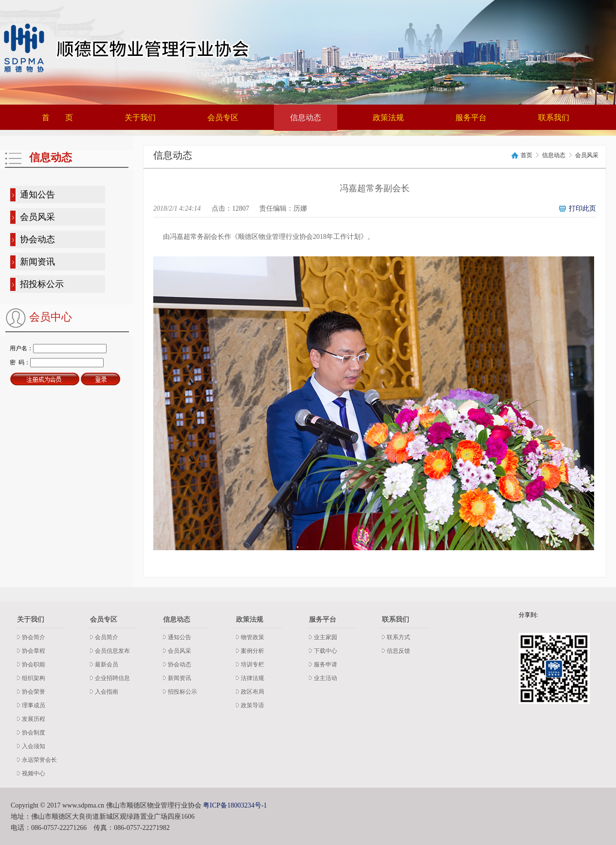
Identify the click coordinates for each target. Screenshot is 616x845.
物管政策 (253, 637)
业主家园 (326, 637)
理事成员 (34, 705)
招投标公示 (42, 284)
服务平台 (471, 117)
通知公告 (37, 195)
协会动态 (37, 239)
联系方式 (399, 637)
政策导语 (253, 705)
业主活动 (326, 678)
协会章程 (34, 651)
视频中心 (34, 773)
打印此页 (582, 208)
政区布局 (253, 692)
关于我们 (140, 117)
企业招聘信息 (112, 678)
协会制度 (34, 733)
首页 (526, 155)
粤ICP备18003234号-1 (235, 805)
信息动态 (306, 117)
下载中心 (326, 651)
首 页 (57, 117)
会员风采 (37, 217)
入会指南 (107, 692)
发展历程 (34, 719)
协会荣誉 (34, 692)
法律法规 (253, 678)
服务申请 (326, 665)
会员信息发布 (112, 651)
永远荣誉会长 (39, 760)
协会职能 (34, 665)
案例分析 (253, 651)
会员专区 (223, 117)
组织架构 (34, 678)
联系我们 (554, 117)
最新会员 (107, 665)
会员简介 (107, 637)
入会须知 (34, 746)
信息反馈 (399, 651)
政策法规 (388, 117)
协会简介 (34, 637)
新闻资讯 (37, 262)
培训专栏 (253, 665)
